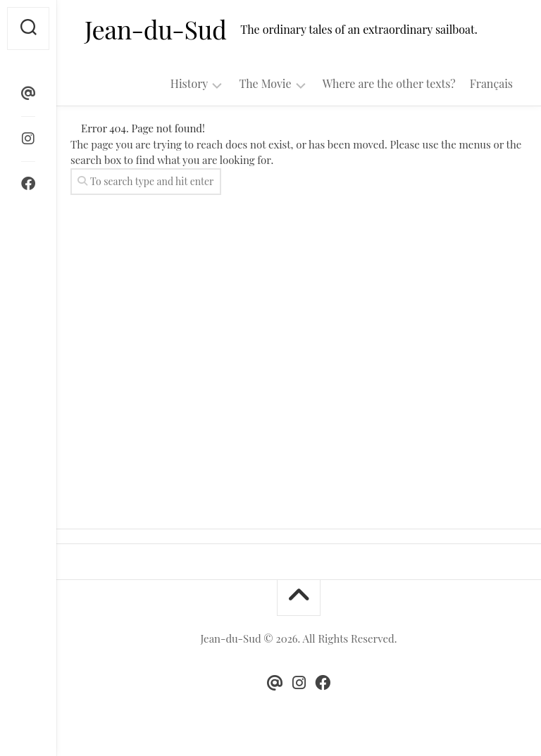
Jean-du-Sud (155, 29)
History (189, 84)
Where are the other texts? (389, 84)
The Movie (265, 84)
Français (491, 84)
